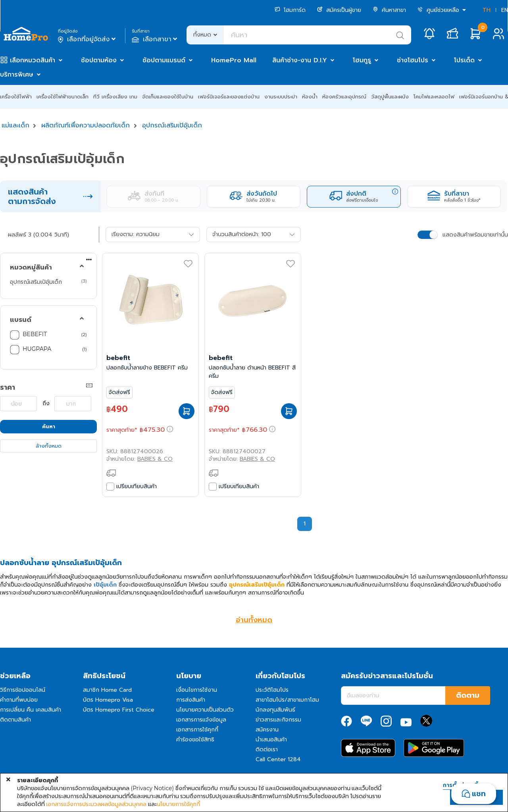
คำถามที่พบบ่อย (19, 700)
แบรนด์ (21, 320)
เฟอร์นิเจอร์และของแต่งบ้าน (229, 97)
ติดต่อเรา (267, 749)
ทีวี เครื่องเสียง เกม (115, 97)
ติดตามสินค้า (15, 720)
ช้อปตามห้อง (99, 60)
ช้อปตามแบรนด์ (164, 60)
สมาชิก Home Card (107, 690)
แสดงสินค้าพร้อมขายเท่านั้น (475, 235)
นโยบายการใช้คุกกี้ (178, 804)
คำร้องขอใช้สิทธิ (195, 740)
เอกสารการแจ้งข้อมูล (201, 720)
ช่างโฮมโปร (413, 60)
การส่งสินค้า (191, 700)
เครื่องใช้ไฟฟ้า (16, 97)
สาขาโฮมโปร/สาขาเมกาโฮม (287, 700)
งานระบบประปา (281, 97)
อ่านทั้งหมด (254, 620)
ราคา (8, 387)
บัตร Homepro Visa (108, 700)
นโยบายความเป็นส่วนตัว (205, 710)
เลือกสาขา (155, 39)
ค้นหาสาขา (389, 10)
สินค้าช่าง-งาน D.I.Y (300, 60)
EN (505, 10)
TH (487, 10)
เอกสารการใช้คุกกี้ (197, 730)
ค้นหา (49, 426)
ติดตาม (468, 695)
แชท (479, 794)
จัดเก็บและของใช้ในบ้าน (168, 97)
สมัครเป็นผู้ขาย (339, 10)
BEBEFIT (35, 334)
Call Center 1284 (278, 759)
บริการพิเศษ (17, 75)
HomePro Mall (234, 60)
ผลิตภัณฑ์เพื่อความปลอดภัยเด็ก (86, 125)
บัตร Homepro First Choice (119, 710)
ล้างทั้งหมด (49, 446)
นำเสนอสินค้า (271, 740)
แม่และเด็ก (15, 125)
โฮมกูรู (362, 60)
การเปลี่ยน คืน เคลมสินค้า (31, 710)
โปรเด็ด (464, 60)
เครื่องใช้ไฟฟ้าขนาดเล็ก (63, 97)
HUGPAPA (37, 349)
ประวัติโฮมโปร (272, 690)
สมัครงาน (267, 730)
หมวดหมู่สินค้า (31, 267)
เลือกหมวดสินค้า (33, 60)
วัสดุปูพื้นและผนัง (390, 97)
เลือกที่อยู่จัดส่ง (88, 39)
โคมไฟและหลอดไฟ (434, 97)
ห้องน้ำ (310, 97)
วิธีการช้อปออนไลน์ (23, 690)
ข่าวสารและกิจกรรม (278, 720)
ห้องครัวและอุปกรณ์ (344, 97)
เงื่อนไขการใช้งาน (197, 690)
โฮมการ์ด (290, 10)
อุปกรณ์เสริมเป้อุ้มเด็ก (172, 125)
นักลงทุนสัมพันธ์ (275, 710)
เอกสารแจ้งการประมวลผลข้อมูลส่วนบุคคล (96, 804)
